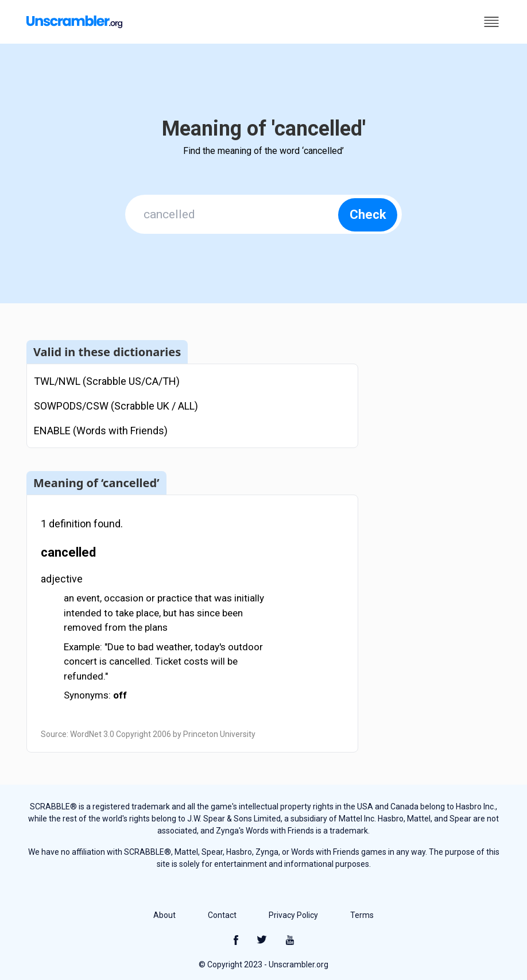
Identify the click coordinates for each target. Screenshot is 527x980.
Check (368, 215)
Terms (362, 915)
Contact (222, 915)
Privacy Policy (293, 915)
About (164, 915)
